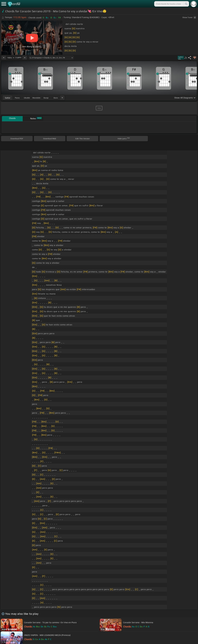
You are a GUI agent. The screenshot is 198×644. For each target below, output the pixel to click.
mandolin (36, 98)
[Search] (186, 4)
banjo (46, 98)
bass (56, 98)
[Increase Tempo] (25, 58)
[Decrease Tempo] (4, 58)
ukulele (27, 98)
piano (17, 98)
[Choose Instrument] (62, 98)
